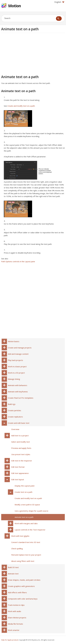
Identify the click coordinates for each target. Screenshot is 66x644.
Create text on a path (23, 492)
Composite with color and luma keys (23, 599)
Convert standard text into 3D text (26, 542)
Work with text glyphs (20, 536)
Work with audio (14, 611)
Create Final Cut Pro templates (21, 398)
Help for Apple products (10, 640)
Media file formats (15, 624)
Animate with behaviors (18, 385)
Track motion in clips (16, 605)
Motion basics (14, 341)
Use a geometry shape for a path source (31, 511)
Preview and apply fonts (21, 448)
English (59, 2)
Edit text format (18, 467)
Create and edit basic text (19, 423)
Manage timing (14, 379)
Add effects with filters (17, 592)
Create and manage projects (20, 348)
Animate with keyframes (18, 392)
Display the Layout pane (25, 486)
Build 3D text (13, 567)
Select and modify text (21, 442)
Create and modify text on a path (21, 106)
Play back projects (15, 360)
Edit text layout (18, 479)
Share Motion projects (17, 618)
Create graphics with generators (21, 586)
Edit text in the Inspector (22, 461)
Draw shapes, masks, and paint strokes (24, 580)
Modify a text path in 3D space (27, 505)
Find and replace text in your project (26, 555)
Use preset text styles (21, 454)
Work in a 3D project (16, 373)
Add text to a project (20, 436)
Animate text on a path (24, 517)
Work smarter (14, 630)
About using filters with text (23, 561)
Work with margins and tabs (26, 523)
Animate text (13, 574)
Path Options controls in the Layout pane (18, 261)
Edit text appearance (20, 473)
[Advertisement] (21, 53)
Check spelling (17, 549)
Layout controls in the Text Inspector (30, 530)
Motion (14, 6)
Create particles (14, 410)
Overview (15, 429)
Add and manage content (18, 354)
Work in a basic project (17, 366)
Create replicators (15, 417)
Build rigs (12, 404)
